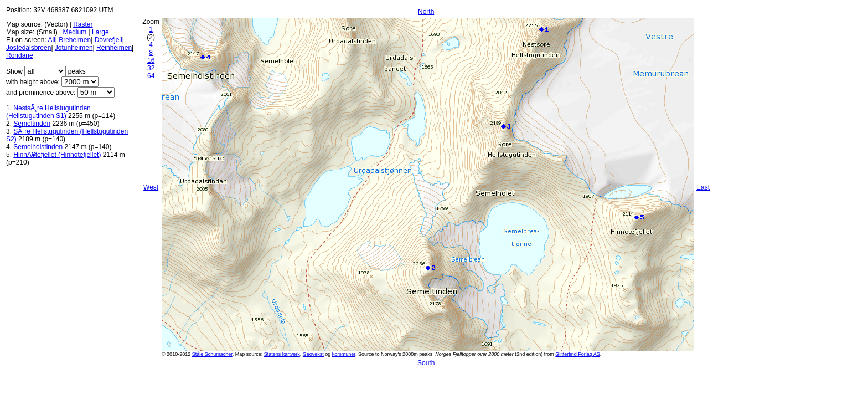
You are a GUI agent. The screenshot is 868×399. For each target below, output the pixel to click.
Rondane (20, 55)
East (703, 187)
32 (151, 68)
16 (151, 60)
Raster (83, 24)
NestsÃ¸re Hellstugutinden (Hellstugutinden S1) (48, 112)
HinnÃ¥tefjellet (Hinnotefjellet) (57, 155)
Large (100, 32)
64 (151, 76)
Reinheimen (114, 48)
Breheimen (75, 40)
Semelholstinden (38, 147)
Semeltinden (32, 124)
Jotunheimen (74, 48)
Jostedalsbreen (29, 48)
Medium (74, 32)
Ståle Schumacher (212, 354)
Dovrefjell (108, 40)
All (51, 40)
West (151, 187)
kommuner (344, 354)
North (426, 12)
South (426, 363)
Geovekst (313, 354)
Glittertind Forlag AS (578, 354)
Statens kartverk (282, 354)
